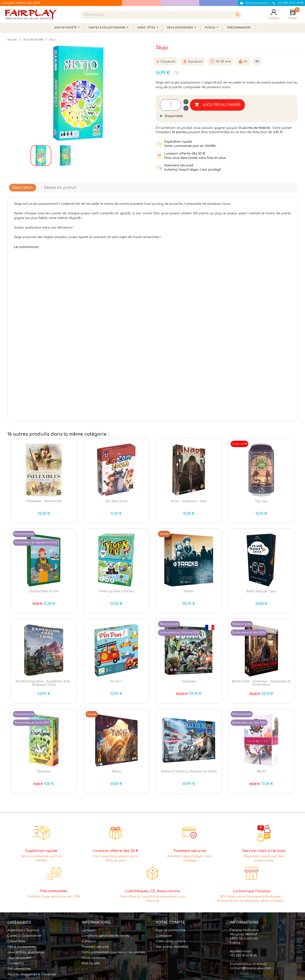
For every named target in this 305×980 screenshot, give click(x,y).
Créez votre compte (171, 941)
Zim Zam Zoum (116, 501)
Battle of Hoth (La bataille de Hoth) (189, 772)
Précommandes (19, 969)
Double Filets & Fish (44, 591)
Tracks (189, 591)
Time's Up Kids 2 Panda (116, 591)
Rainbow (44, 772)
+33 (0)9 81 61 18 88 (243, 956)
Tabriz (116, 772)
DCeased (189, 681)
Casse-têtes (16, 941)
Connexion (164, 936)
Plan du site (90, 963)
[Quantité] (171, 105)
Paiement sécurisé (95, 947)
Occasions (16, 963)
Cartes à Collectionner (24, 936)
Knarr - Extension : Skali (189, 501)
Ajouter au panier (217, 105)
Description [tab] (23, 188)
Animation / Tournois (23, 930)
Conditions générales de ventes (105, 936)
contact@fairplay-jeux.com (250, 968)
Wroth (261, 772)
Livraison (88, 930)
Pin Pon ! (116, 681)
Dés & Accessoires (21, 947)
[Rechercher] (161, 15)
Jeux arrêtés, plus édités (26, 952)
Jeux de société (19, 958)
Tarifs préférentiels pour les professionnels (114, 952)
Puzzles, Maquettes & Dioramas (32, 974)
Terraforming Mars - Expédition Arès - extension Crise (44, 683)
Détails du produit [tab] (60, 188)
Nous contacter (94, 958)
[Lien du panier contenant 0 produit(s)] (293, 15)
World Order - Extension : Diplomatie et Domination (261, 683)
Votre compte (170, 923)
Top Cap (261, 501)
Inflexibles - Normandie (44, 501)
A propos (89, 941)
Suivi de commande (170, 930)
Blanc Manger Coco (261, 591)
